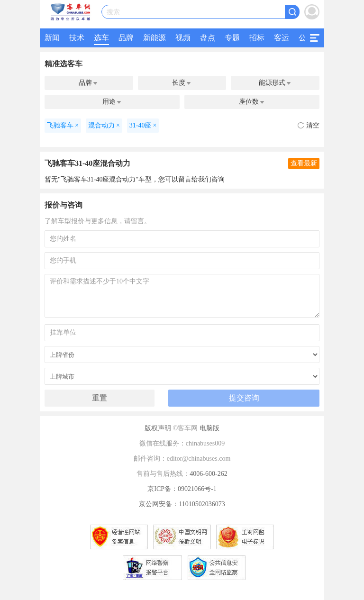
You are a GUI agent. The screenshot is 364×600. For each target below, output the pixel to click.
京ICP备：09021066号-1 (182, 489)
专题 (232, 38)
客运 (282, 38)
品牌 (126, 38)
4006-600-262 (208, 474)
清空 (309, 125)
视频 (183, 38)
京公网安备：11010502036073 (182, 504)
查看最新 (304, 163)
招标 (257, 38)
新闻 (52, 38)
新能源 (155, 38)
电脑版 (209, 428)
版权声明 (158, 428)
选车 (101, 38)
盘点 (208, 38)
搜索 (113, 12)
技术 (77, 38)
